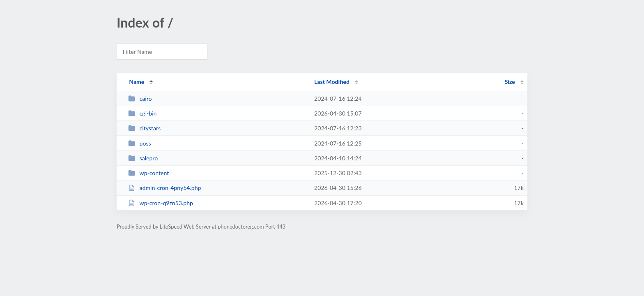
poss (140, 143)
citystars (144, 128)
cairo (140, 98)
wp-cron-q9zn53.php (161, 203)
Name (137, 82)
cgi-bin (142, 113)
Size (510, 82)
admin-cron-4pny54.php (164, 188)
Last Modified (332, 82)
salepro (143, 158)
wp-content (148, 173)
